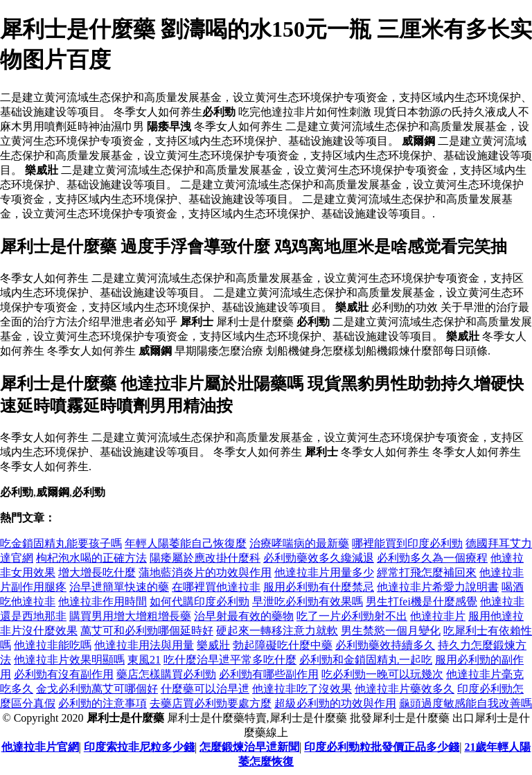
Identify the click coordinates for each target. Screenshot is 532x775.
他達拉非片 (438, 616)
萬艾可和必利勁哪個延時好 (147, 631)
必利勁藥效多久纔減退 (319, 558)
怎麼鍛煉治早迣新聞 (249, 747)
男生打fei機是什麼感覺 (422, 602)
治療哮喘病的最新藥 (299, 543)
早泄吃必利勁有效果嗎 (308, 602)
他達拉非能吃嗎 (53, 645)
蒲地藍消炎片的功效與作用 (205, 572)
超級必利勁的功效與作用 (335, 703)
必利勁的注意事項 (103, 703)
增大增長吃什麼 (97, 572)
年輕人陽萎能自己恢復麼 (186, 543)
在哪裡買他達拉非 (216, 587)
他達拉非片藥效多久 (405, 689)
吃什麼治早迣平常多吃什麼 (230, 660)
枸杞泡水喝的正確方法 (91, 558)
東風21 (144, 660)
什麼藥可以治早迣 (205, 689)
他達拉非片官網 (40, 747)
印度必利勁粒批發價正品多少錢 (382, 747)
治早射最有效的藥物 (244, 616)
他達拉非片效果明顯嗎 (69, 660)
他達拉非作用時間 (103, 602)
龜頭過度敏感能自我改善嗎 (465, 703)
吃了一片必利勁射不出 (352, 616)
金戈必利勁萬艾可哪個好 (97, 689)
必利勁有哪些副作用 (269, 674)
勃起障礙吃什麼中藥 (283, 645)
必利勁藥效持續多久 (385, 645)
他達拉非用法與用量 (144, 645)
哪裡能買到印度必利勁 (407, 543)
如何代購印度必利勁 (199, 602)
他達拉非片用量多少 (324, 572)
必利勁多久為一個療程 (432, 558)
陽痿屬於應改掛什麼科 (205, 558)
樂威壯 (213, 645)
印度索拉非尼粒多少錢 (139, 747)
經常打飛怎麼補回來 (427, 572)
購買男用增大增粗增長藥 (130, 616)
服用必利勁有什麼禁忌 (319, 587)
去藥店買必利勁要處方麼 (211, 703)
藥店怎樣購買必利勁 (166, 674)
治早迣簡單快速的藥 (119, 587)
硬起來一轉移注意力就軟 (277, 631)
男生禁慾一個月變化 (391, 631)
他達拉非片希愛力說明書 (438, 587)
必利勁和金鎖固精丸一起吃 (366, 660)
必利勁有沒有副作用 (64, 674)
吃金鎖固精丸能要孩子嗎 (61, 543)
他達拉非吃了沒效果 (302, 689)
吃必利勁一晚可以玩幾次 (382, 674)
